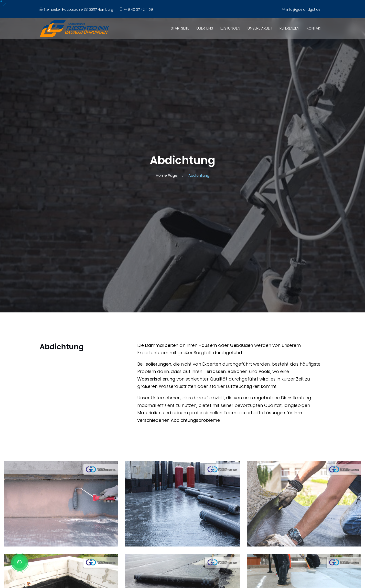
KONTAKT (314, 28)
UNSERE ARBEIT (260, 28)
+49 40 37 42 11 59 (136, 10)
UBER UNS (205, 28)
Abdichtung (199, 175)
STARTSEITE (180, 28)
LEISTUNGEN (230, 28)
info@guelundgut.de (301, 10)
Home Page (167, 175)
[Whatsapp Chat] (20, 562)
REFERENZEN (289, 28)
